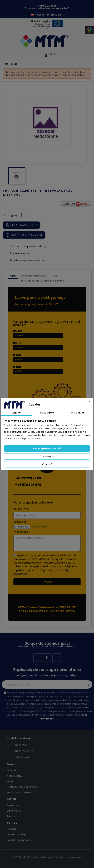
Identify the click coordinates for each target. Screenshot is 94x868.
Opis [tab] (13, 276)
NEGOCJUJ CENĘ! (21, 225)
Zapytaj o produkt (24, 235)
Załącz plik (20, 522)
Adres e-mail (21, 509)
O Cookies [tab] (78, 413)
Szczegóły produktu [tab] (34, 276)
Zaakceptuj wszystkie (47, 448)
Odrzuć (47, 464)
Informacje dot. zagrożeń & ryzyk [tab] (43, 281)
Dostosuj (47, 456)
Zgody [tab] (16, 413)
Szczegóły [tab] (47, 413)
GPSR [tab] (56, 276)
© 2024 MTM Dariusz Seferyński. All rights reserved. (47, 857)
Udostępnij (22, 215)
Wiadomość (21, 532)
